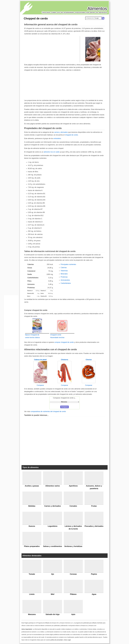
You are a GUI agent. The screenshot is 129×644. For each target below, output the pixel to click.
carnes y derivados (61, 132)
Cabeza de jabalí (40, 360)
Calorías (64, 268)
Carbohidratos (66, 283)
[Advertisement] (52, 49)
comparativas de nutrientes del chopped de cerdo (48, 411)
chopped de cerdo (71, 135)
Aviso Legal (67, 640)
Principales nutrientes (68, 264)
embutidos (57, 138)
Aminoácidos (65, 280)
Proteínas (64, 277)
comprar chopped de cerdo (64, 342)
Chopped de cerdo (36, 18)
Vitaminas (64, 271)
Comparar (40, 385)
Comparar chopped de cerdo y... (65, 398)
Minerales (64, 274)
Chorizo (89, 360)
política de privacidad (57, 640)
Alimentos (97, 9)
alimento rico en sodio (52, 152)
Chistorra (64, 360)
